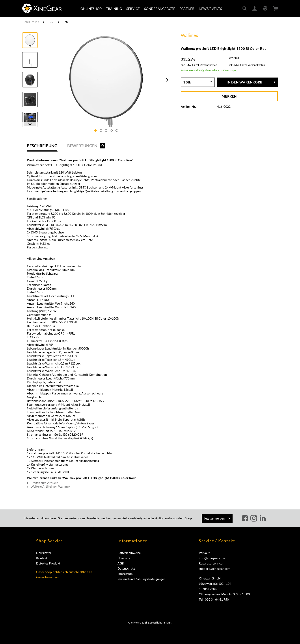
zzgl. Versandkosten (206, 65)
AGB (121, 563)
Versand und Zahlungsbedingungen (142, 579)
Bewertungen (86, 146)
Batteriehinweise (129, 553)
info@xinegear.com (212, 558)
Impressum (125, 574)
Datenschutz (126, 568)
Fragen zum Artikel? (42, 483)
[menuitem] (91, 9)
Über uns (124, 558)
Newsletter (44, 553)
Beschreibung (42, 146)
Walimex (189, 35)
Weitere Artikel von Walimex (48, 486)
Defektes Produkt (48, 563)
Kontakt (42, 558)
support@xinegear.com (215, 569)
